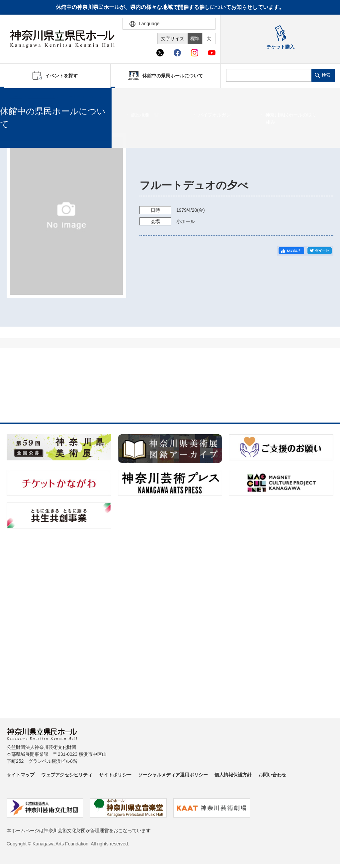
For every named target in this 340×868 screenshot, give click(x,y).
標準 (195, 39)
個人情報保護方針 (233, 775)
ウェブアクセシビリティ (67, 775)
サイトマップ (21, 775)
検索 (326, 75)
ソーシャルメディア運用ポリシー (173, 775)
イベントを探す (42, 97)
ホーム (16, 97)
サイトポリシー (115, 775)
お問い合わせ (272, 775)
